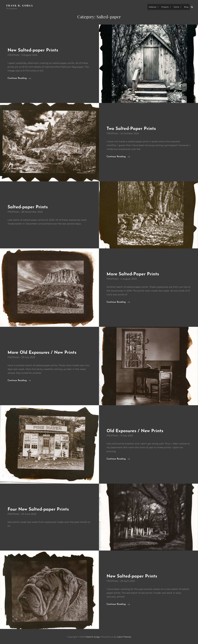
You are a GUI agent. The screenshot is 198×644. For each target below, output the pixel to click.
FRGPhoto (13, 55)
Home (178, 7)
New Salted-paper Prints (35, 50)
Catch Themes (124, 637)
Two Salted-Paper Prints (133, 129)
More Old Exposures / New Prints (45, 352)
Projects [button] (166, 7)
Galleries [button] (154, 7)
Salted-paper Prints (29, 207)
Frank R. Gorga (20, 5)
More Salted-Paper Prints (135, 274)
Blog (186, 7)
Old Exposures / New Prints (137, 431)
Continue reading (19, 78)
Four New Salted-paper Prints (41, 509)
